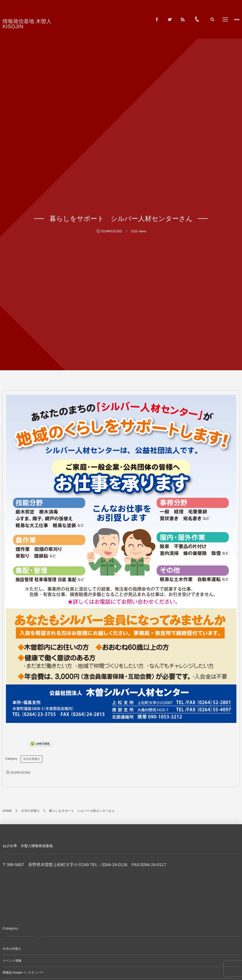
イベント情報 (12, 961)
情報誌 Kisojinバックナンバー (23, 973)
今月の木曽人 (31, 759)
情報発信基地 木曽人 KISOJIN (38, 21)
